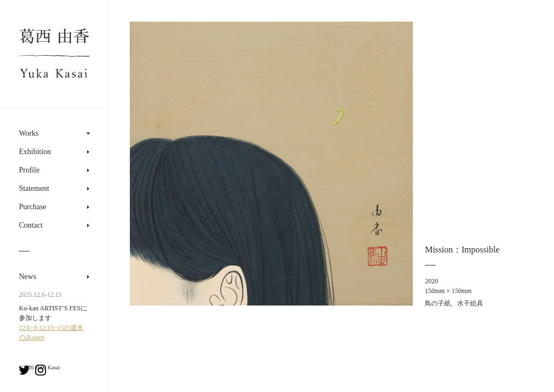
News (28, 277)
